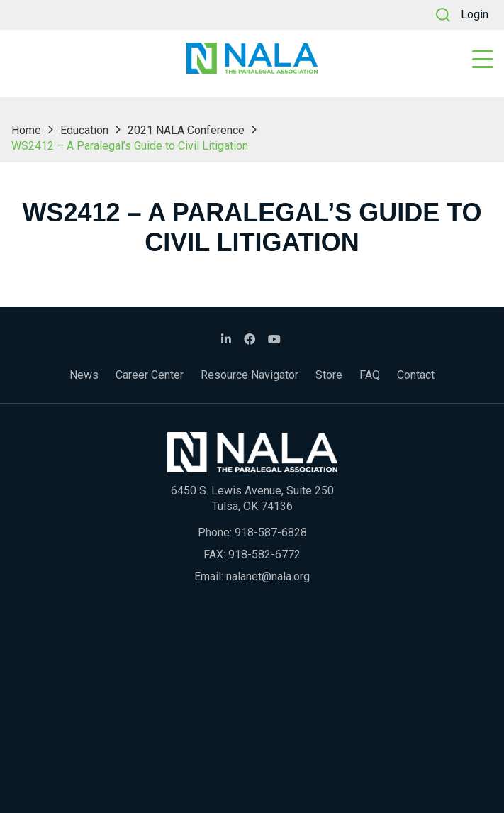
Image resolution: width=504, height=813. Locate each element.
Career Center (150, 375)
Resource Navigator (250, 375)
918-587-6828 (271, 532)
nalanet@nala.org (268, 576)
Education (84, 130)
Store (329, 375)
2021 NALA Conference (186, 130)
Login (475, 15)
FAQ (370, 375)
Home (26, 130)
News (84, 375)
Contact (416, 375)
